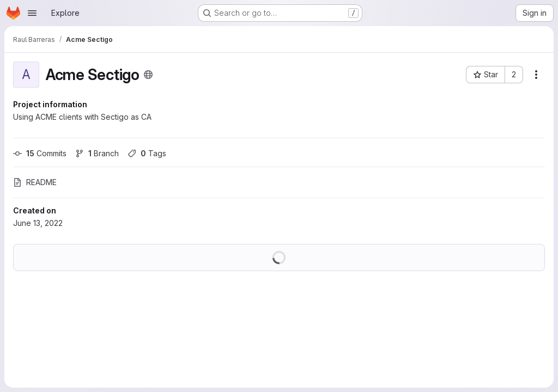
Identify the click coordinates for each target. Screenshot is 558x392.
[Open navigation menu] (32, 13)
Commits (40, 153)
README (35, 182)
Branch (97, 153)
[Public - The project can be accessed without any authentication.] (148, 75)
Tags (147, 153)
